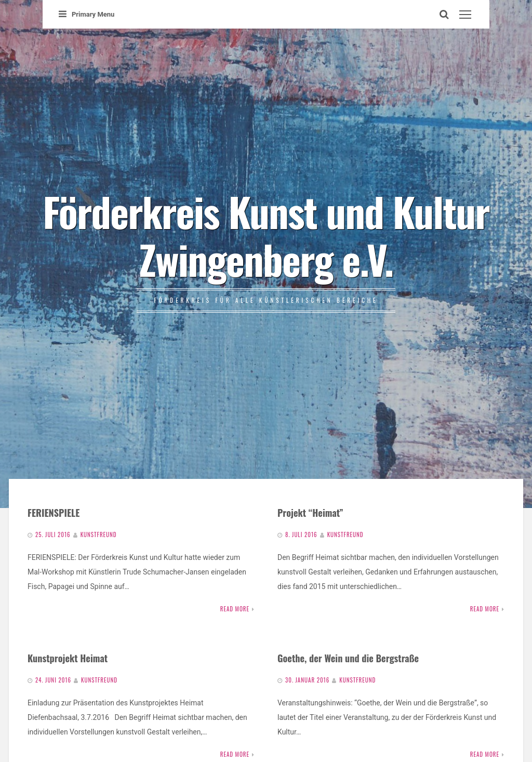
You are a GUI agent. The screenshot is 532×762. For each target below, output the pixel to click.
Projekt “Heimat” (310, 512)
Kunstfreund (99, 534)
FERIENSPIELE (54, 512)
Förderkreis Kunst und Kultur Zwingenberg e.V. (266, 235)
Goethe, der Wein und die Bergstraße (348, 658)
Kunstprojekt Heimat (68, 658)
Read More (235, 609)
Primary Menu (87, 14)
